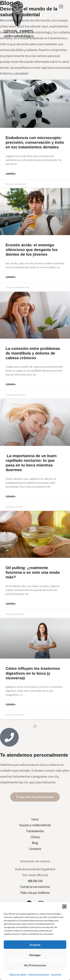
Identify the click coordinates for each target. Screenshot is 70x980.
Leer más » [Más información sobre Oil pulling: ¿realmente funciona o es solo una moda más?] (11, 604)
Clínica (35, 837)
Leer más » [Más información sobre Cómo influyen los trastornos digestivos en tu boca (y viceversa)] (11, 704)
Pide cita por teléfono (35, 893)
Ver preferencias (35, 965)
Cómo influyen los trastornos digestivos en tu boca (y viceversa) (33, 673)
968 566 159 (35, 881)
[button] (64, 907)
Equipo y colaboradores (35, 825)
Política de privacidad (39, 974)
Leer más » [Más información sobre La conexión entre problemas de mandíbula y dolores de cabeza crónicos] (11, 384)
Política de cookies (18, 974)
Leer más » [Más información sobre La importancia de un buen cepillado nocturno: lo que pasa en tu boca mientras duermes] (11, 496)
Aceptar (35, 945)
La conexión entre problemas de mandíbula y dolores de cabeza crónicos (33, 353)
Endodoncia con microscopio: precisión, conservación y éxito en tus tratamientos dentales (35, 142)
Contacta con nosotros (35, 887)
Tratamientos (35, 831)
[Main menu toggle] (61, 7)
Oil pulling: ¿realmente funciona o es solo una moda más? (33, 572)
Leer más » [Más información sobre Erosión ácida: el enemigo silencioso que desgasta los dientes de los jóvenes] (11, 277)
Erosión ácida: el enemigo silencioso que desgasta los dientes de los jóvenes (32, 250)
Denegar (35, 955)
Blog (35, 843)
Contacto (35, 849)
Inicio (35, 819)
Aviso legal (56, 974)
